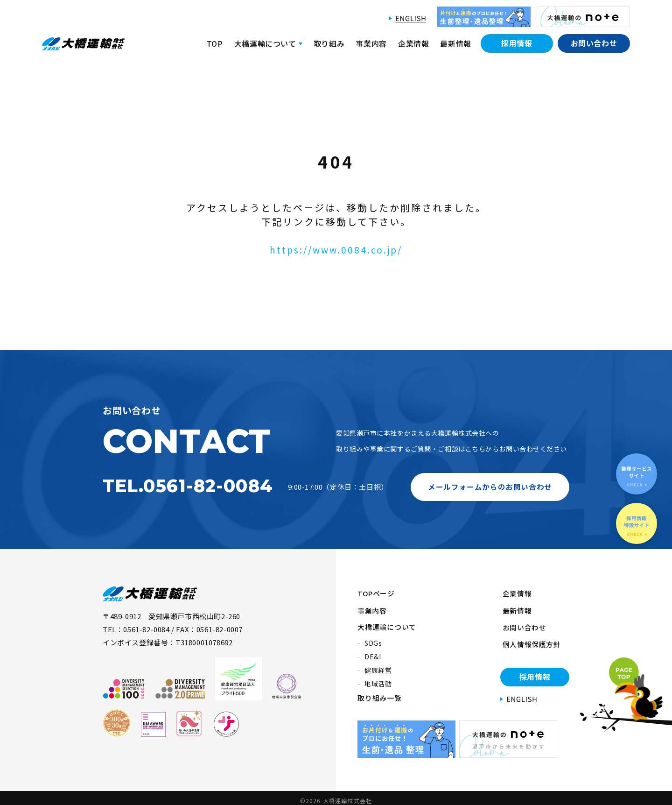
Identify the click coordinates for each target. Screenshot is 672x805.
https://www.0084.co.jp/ (336, 250)
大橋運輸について (387, 623)
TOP (215, 43)
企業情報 (414, 43)
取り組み (329, 43)
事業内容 (371, 43)
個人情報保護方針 (530, 638)
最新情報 (456, 43)
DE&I (373, 652)
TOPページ (376, 593)
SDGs (373, 639)
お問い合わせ (594, 43)
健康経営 (378, 666)
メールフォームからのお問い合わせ (490, 487)
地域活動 (378, 679)
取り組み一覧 (380, 694)
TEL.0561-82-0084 (188, 486)
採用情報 (517, 43)
